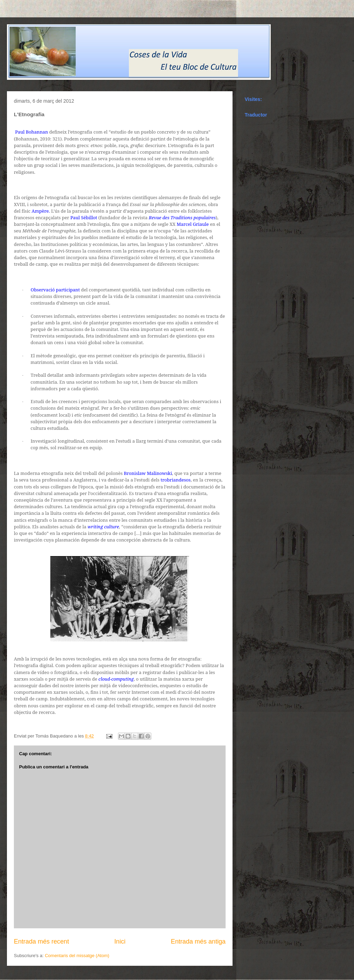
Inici (120, 941)
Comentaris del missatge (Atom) (77, 956)
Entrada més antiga (198, 941)
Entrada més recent (41, 941)
